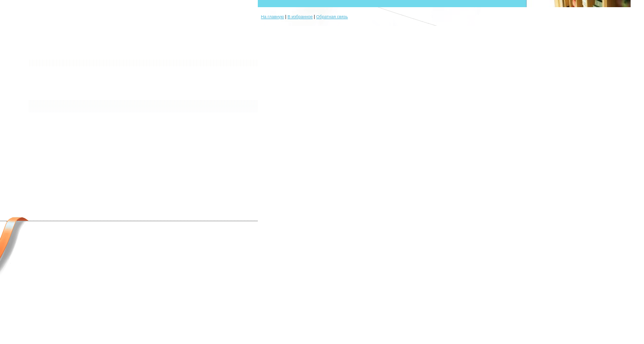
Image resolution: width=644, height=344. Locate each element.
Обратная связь (332, 17)
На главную (273, 17)
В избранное (300, 17)
